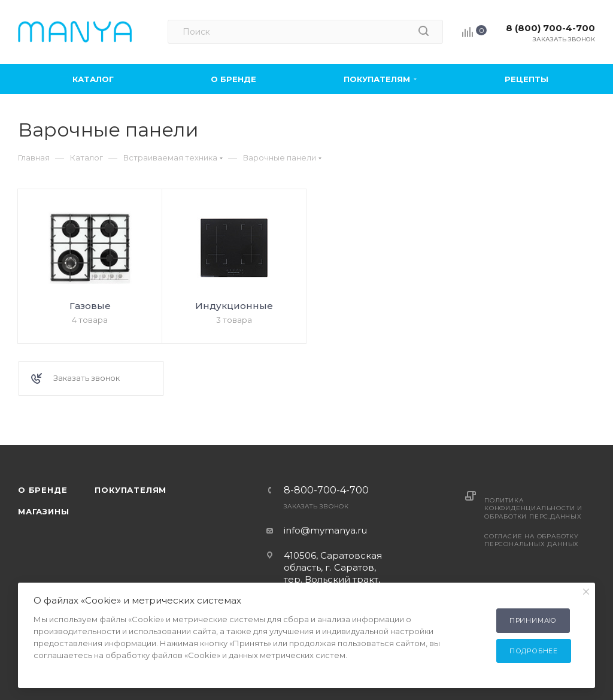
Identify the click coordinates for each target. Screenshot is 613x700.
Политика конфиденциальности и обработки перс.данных (533, 508)
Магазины (43, 511)
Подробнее (534, 651)
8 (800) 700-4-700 (550, 28)
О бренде (43, 490)
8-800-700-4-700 (326, 490)
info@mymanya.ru (325, 530)
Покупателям (131, 490)
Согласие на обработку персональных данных (532, 540)
